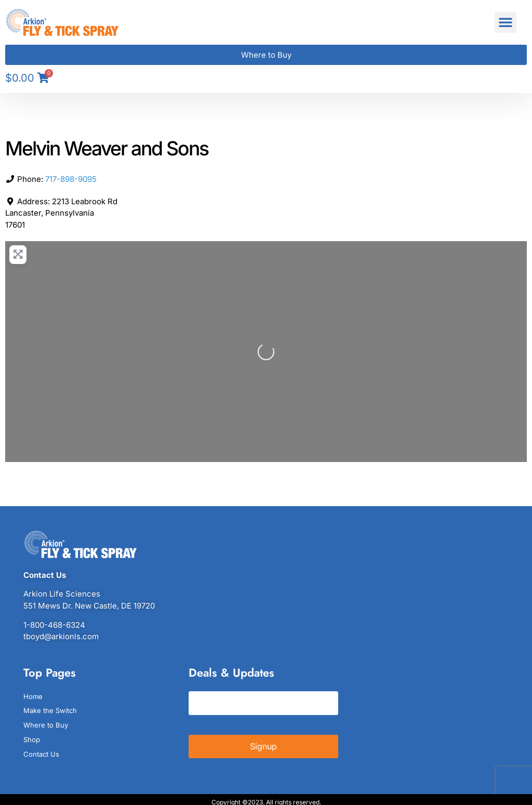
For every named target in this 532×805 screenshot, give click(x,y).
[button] (506, 22)
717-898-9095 (71, 180)
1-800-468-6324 (54, 625)
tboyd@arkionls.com (61, 636)
